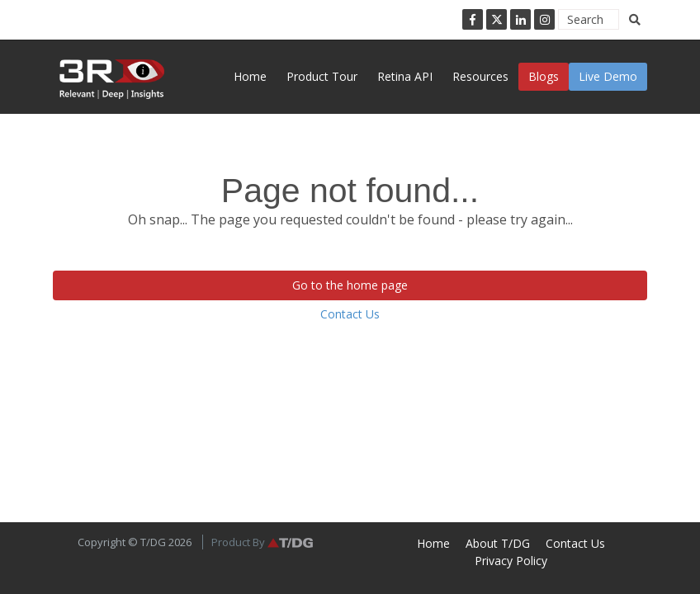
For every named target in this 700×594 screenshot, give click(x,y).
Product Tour (322, 76)
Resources (480, 76)
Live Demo (608, 76)
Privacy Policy (511, 561)
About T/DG (498, 543)
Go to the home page (350, 285)
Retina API (405, 76)
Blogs (544, 76)
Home (250, 76)
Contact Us (350, 314)
